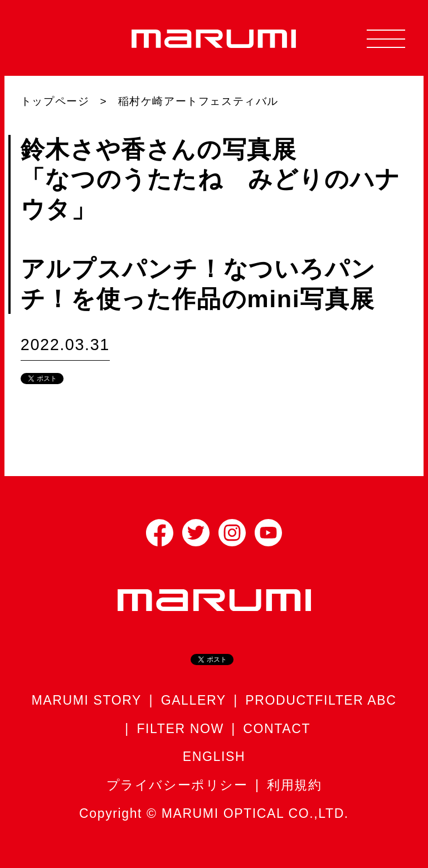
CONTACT (277, 729)
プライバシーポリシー (177, 785)
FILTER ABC (356, 700)
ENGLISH (214, 757)
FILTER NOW (180, 729)
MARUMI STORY (87, 700)
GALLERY (194, 700)
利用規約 (294, 785)
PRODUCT (280, 700)
